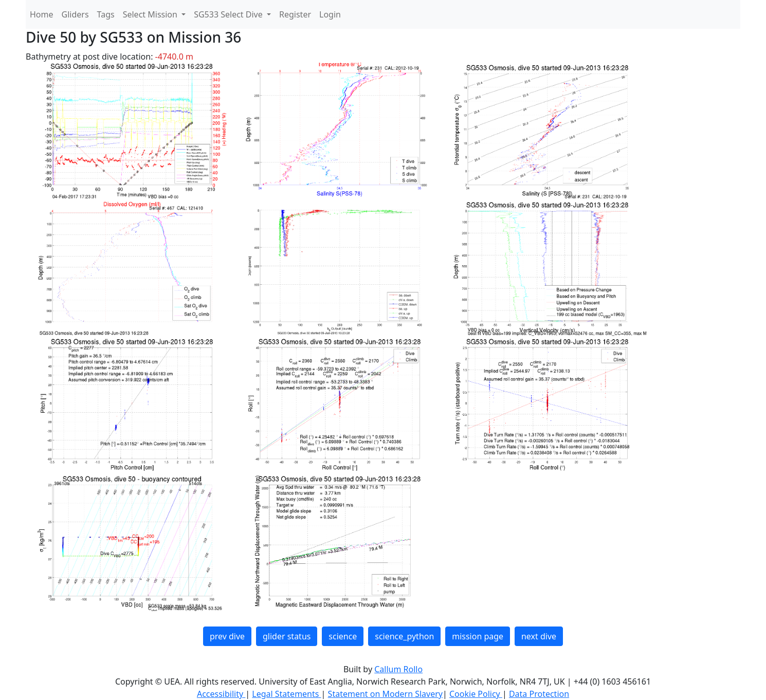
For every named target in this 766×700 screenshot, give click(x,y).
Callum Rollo (398, 669)
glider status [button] (287, 636)
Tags (106, 14)
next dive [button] (539, 636)
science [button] (343, 636)
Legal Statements (286, 694)
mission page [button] (478, 636)
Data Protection (539, 694)
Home (42, 14)
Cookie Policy (476, 694)
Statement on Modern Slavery (385, 694)
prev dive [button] (227, 636)
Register (295, 14)
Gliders (75, 14)
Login (330, 14)
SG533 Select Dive (229, 14)
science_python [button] (404, 636)
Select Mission (151, 14)
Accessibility (221, 694)
